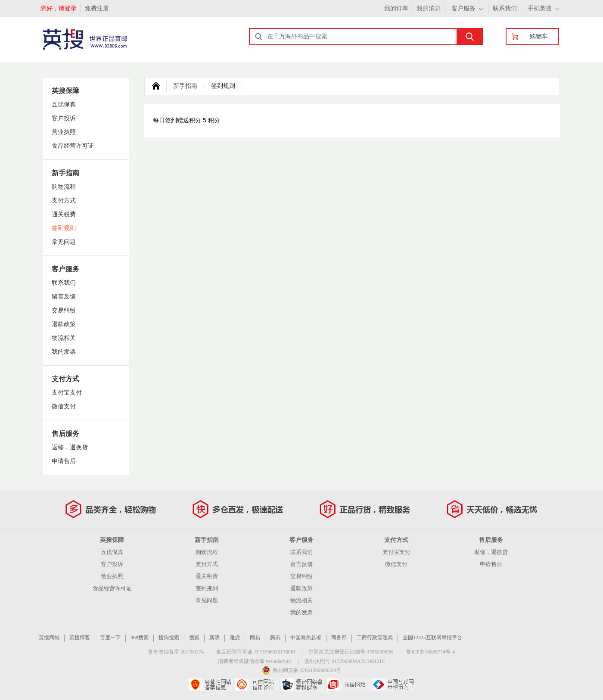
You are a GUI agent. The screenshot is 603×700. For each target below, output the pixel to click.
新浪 (214, 638)
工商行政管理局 (375, 638)
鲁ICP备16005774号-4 (430, 652)
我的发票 (64, 352)
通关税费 (64, 214)
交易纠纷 (64, 310)
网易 (255, 638)
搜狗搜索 (169, 638)
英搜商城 (49, 638)
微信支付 (64, 406)
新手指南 (185, 86)
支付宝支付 (67, 393)
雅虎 (235, 638)
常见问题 (64, 242)
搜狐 (194, 638)
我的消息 (429, 8)
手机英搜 (540, 8)
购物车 (539, 36)
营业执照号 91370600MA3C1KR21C (345, 661)
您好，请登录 (59, 8)
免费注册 (97, 8)
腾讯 (275, 638)
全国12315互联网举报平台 (432, 638)
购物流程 (64, 187)
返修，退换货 (70, 447)
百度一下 (110, 638)
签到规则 (64, 228)
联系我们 (505, 8)
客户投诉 (64, 118)
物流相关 (64, 338)
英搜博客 (80, 638)
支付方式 (64, 201)
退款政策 (64, 324)
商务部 (339, 638)
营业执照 (64, 132)
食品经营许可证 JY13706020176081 (256, 652)
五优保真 (64, 104)
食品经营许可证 (73, 146)
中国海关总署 (306, 638)
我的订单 (396, 8)
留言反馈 (64, 297)
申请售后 (64, 461)
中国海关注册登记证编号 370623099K (351, 652)
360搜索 (140, 638)
